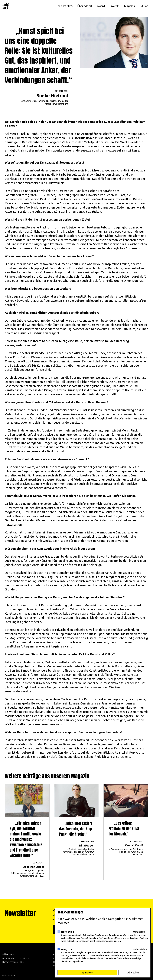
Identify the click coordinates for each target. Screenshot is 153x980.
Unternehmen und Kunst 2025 (16, 958)
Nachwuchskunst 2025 (13, 962)
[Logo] (6, 6)
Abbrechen (133, 973)
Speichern (87, 973)
